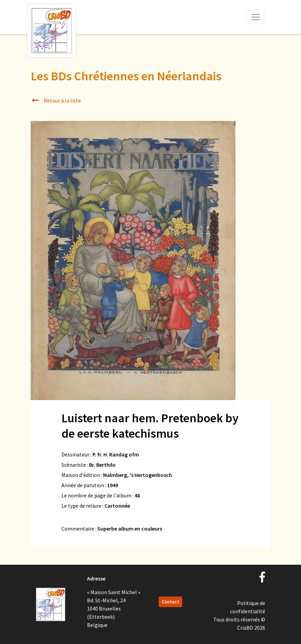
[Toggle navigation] (256, 17)
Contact (170, 602)
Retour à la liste (56, 100)
